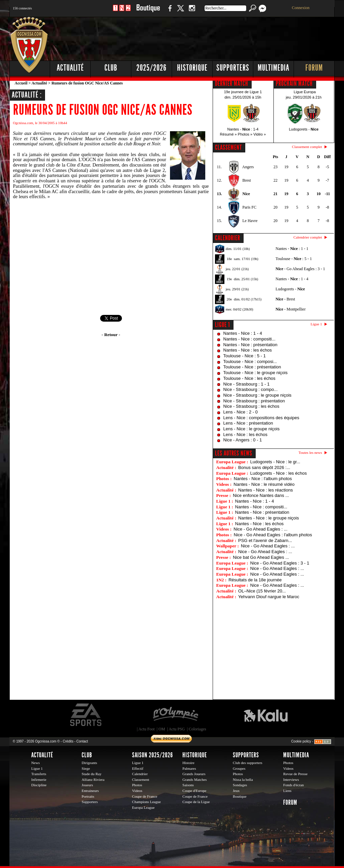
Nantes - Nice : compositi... (249, 339)
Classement (141, 780)
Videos (137, 791)
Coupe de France (145, 796)
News (35, 763)
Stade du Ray (92, 774)
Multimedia (273, 68)
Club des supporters (248, 763)
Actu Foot (146, 729)
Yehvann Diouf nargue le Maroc (269, 597)
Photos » (245, 134)
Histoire (188, 763)
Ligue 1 (223, 325)
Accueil (21, 83)
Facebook (169, 12)
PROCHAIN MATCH (294, 83)
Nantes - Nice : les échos (248, 350)
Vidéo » (260, 134)
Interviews (291, 780)
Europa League (143, 807)
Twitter (180, 12)
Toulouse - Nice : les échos (249, 378)
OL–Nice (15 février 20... (262, 591)
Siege (86, 768)
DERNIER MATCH (232, 83)
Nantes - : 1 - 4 (292, 279)
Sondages (240, 785)
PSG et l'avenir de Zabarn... (265, 540)
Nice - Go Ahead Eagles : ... (260, 529)
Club (111, 68)
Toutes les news (310, 453)
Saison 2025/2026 (153, 755)
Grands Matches (195, 780)
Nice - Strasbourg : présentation (254, 401)
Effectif (138, 768)
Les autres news (234, 453)
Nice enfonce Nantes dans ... (261, 495)
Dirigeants (89, 763)
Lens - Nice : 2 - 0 (241, 412)
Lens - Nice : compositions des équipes (261, 418)
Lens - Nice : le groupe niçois (252, 429)
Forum (314, 68)
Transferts (39, 774)
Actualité (70, 68)
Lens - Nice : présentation (248, 423)
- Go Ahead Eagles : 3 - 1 (300, 269)
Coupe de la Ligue (196, 802)
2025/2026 (152, 68)
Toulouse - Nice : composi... (250, 361)
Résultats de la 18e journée (255, 580)
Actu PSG (177, 729)
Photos (137, 785)
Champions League (146, 802)
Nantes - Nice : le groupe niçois (269, 518)
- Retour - (111, 335)
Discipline (39, 785)
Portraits (88, 796)
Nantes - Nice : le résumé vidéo (264, 484)
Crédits (68, 741)
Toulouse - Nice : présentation (252, 367)
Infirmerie (39, 780)
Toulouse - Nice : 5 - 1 (245, 356)
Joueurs (87, 785)
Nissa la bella (243, 780)
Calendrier (140, 774)
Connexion (301, 8)
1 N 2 (122, 12)
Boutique (148, 12)
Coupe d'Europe (194, 791)
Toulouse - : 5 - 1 (294, 259)
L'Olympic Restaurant (175, 715)
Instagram (192, 12)
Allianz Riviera (93, 780)
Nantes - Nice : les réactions (266, 490)
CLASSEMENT (228, 147)
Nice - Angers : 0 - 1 (243, 440)
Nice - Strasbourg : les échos (251, 406)
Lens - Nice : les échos (246, 435)
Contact (82, 741)
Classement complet (307, 147)
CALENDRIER (228, 238)
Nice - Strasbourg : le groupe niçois (257, 395)
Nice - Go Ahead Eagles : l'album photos (273, 535)
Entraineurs (90, 791)
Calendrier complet (308, 237)
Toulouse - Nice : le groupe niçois (256, 373)
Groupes (239, 768)
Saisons (188, 785)
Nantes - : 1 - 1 (292, 249)
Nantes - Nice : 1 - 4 (243, 333)
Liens (287, 791)
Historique (192, 68)
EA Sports (86, 715)
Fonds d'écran (293, 785)
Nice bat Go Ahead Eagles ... (261, 557)
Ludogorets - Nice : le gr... (275, 462)
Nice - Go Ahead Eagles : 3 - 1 (280, 563)
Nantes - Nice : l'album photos (263, 479)
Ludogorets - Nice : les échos (278, 473)
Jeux (236, 791)
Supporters (233, 68)
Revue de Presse (295, 774)
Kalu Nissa (266, 715)
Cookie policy (301, 741)
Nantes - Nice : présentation (250, 345)
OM (162, 729)
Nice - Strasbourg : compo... (251, 389)
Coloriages (198, 729)
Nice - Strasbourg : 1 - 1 (247, 384)
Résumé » (228, 134)
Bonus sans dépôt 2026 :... (264, 467)
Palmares (189, 768)
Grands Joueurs (194, 774)
